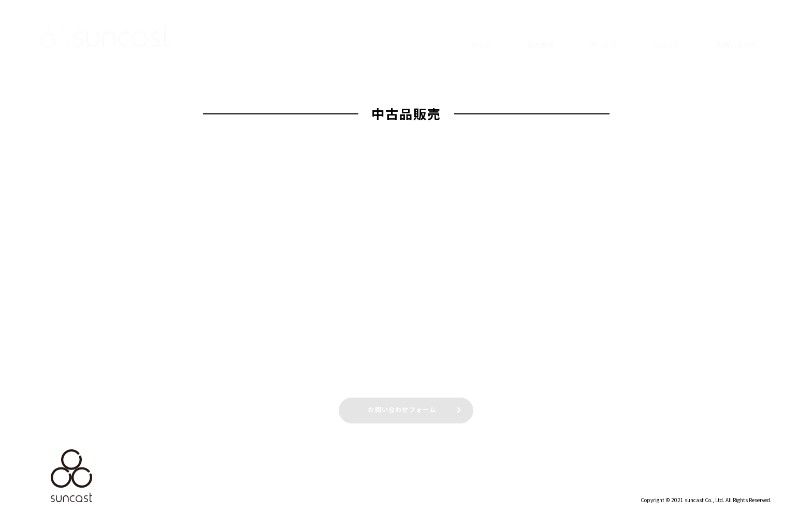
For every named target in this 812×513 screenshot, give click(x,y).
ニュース (667, 36)
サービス (604, 36)
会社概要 (541, 36)
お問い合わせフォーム (402, 409)
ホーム (481, 36)
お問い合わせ (736, 36)
